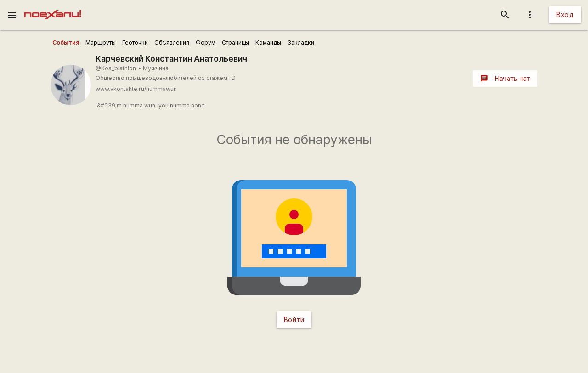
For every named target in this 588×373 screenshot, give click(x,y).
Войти (294, 319)
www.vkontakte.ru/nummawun (136, 89)
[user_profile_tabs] (66, 43)
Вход (565, 14)
